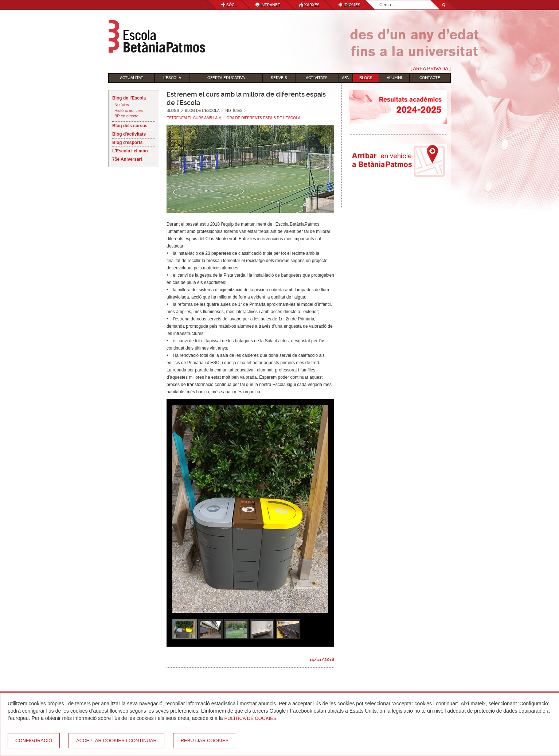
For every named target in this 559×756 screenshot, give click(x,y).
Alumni (394, 78)
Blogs (366, 78)
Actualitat (132, 78)
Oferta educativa (226, 78)
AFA (345, 78)
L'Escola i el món (130, 151)
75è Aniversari (127, 159)
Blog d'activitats (129, 134)
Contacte (430, 78)
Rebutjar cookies (205, 741)
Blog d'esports (128, 143)
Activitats (317, 78)
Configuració (34, 741)
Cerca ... (380, 1)
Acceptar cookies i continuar (116, 741)
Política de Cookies (251, 718)
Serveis (279, 78)
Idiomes (349, 5)
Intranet (268, 5)
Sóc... (229, 5)
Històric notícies (129, 110)
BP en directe (126, 116)
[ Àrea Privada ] (431, 69)
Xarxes (309, 5)
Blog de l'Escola (129, 98)
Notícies (122, 105)
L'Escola (172, 78)
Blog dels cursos (130, 126)
